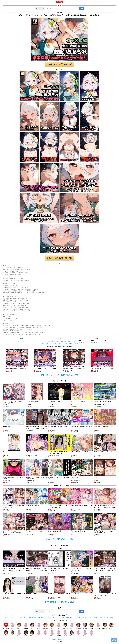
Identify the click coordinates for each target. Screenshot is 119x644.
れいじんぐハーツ (22, 341)
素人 (58, 618)
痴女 (80, 618)
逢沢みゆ (13, 626)
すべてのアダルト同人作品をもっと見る (59, 602)
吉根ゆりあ (26, 633)
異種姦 (43, 343)
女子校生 (90, 618)
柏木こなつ (78, 633)
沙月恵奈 (85, 626)
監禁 (65, 341)
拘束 (45, 341)
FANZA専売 (49, 343)
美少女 (50, 618)
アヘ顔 (66, 343)
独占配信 (31, 618)
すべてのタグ (6, 618)
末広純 (92, 633)
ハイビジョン (14, 618)
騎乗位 (63, 618)
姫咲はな (111, 626)
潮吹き (96, 618)
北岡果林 (39, 626)
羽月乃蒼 (26, 626)
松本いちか (45, 626)
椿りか (32, 626)
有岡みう (45, 633)
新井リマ (85, 633)
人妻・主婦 (40, 618)
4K (104, 618)
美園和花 (19, 626)
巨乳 (35, 618)
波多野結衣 (6, 633)
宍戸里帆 (59, 633)
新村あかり (52, 626)
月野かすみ (32, 633)
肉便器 (76, 343)
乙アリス (52, 633)
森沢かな (13, 633)
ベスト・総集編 (110, 618)
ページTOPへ (114, 640)
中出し (61, 341)
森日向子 (92, 626)
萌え (75, 341)
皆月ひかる (65, 626)
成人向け (61, 343)
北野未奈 (65, 633)
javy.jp (60, 2)
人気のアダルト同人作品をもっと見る (59, 539)
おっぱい (70, 341)
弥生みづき (105, 626)
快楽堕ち (71, 343)
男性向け (55, 343)
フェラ (54, 618)
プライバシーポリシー (62, 640)
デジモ (100, 618)
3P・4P (76, 618)
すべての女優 (6, 626)
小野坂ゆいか (59, 626)
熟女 (46, 618)
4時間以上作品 (69, 618)
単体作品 (21, 618)
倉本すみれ (39, 633)
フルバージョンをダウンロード (59, 64)
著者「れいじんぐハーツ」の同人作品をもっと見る (59, 375)
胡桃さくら (19, 633)
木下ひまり (78, 626)
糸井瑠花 (98, 626)
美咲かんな (72, 633)
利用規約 (54, 640)
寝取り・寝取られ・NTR (53, 341)
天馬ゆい (72, 626)
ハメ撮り (85, 618)
